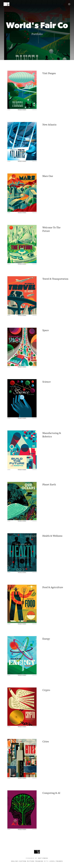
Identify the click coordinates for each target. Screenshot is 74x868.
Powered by (37, 858)
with (37, 861)
